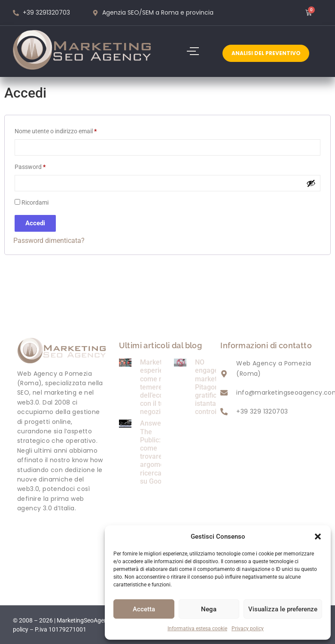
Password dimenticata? (49, 241)
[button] (318, 537)
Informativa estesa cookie (197, 629)
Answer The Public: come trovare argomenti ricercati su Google (156, 452)
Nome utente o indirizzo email (68, 130)
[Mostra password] (311, 183)
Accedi (35, 223)
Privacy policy (248, 629)
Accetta (144, 609)
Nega (209, 609)
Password (42, 166)
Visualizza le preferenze (283, 609)
